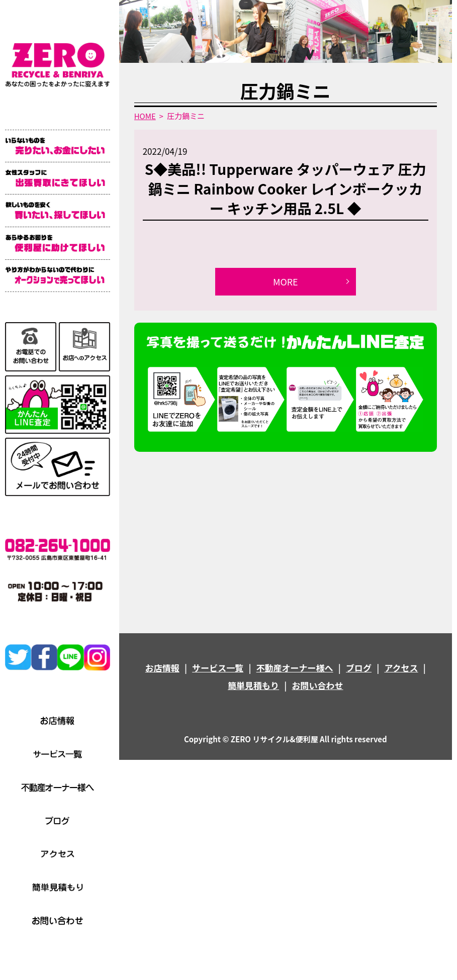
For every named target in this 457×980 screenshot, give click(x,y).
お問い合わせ (318, 686)
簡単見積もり (253, 686)
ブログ (359, 668)
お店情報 (162, 668)
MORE (286, 281)
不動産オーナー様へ (295, 668)
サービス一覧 (218, 668)
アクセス (401, 668)
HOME (145, 116)
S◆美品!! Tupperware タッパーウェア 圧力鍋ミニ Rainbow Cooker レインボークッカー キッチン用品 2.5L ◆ (286, 188)
